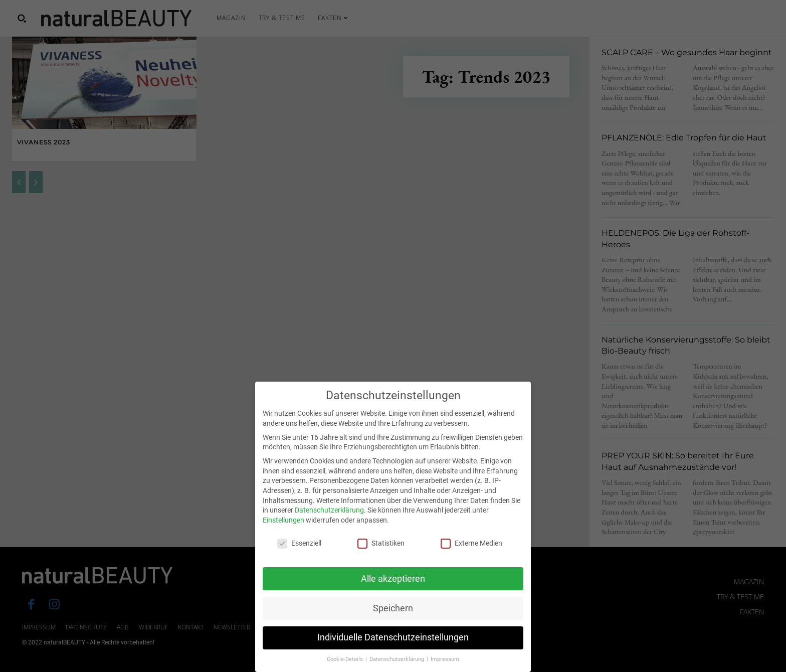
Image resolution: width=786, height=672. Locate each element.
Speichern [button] (393, 618)
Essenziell (299, 553)
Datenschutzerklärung (329, 520)
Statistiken (381, 553)
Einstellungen (283, 530)
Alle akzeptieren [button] (393, 588)
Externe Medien (471, 553)
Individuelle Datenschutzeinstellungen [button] (393, 647)
